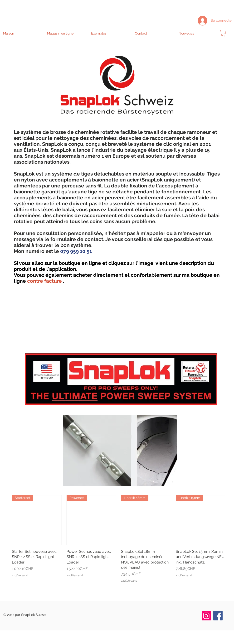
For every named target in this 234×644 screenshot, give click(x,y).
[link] (223, 33)
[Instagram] (206, 616)
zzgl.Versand (20, 575)
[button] (66, 33)
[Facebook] (218, 616)
